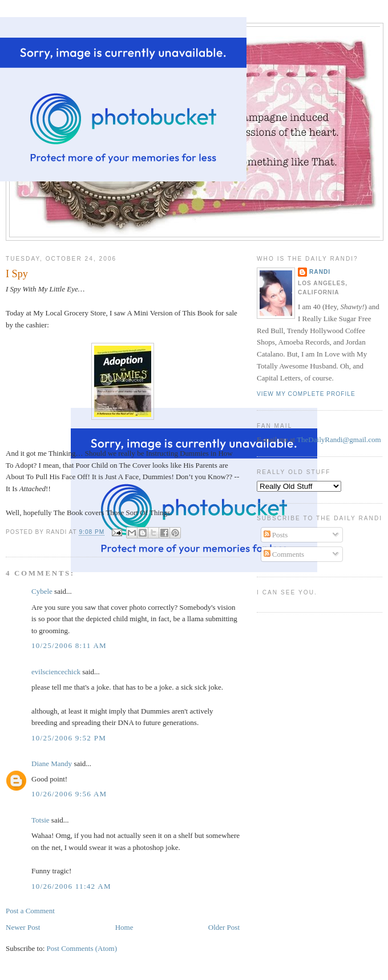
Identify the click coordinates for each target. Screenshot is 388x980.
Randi (320, 272)
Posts (276, 535)
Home (124, 927)
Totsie (41, 820)
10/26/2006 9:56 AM (69, 794)
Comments (284, 554)
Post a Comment (30, 911)
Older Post (224, 927)
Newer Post (23, 927)
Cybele (42, 591)
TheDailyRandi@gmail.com (339, 440)
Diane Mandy (52, 764)
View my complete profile (306, 394)
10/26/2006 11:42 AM (71, 886)
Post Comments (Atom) (82, 948)
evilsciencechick (56, 672)
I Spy (17, 274)
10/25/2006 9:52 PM (69, 738)
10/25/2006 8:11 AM (69, 645)
